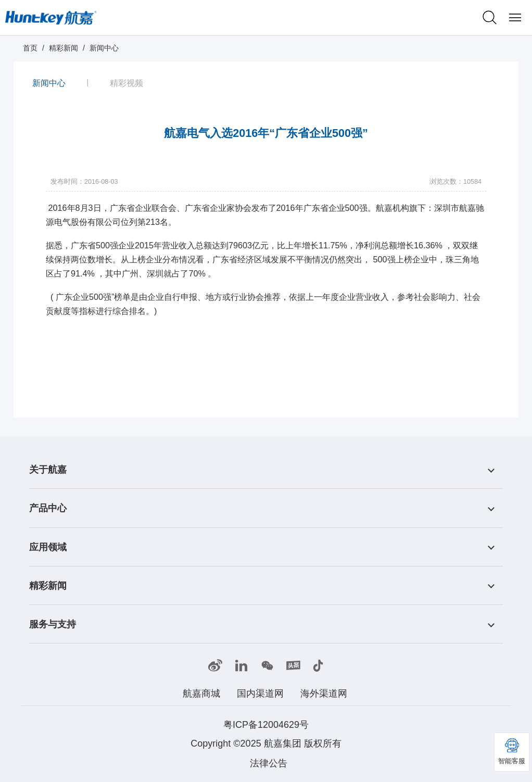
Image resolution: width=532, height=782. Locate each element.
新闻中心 (104, 48)
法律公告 (269, 763)
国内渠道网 (260, 693)
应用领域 (48, 547)
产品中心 (48, 509)
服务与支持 (53, 624)
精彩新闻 (64, 48)
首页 (30, 48)
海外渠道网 (324, 693)
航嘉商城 (201, 693)
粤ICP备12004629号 (266, 725)
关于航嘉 (48, 470)
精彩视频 (126, 82)
